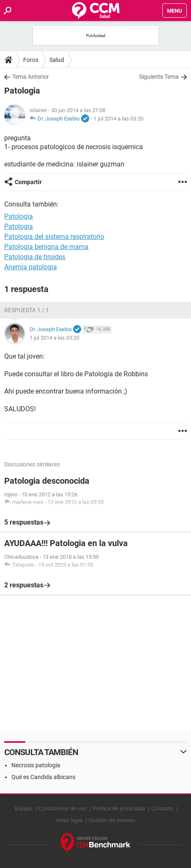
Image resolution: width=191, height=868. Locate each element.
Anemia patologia (31, 267)
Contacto (162, 808)
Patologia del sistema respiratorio (54, 237)
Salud (57, 60)
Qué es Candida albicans (43, 777)
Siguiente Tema (159, 77)
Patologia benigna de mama (46, 247)
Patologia (19, 226)
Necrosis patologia (36, 765)
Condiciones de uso (62, 808)
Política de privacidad (119, 808)
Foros (31, 60)
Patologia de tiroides (35, 257)
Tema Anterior (31, 77)
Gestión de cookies (112, 820)
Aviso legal (69, 820)
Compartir (28, 182)
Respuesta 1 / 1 (27, 310)
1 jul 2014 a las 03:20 (118, 119)
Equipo (23, 808)
